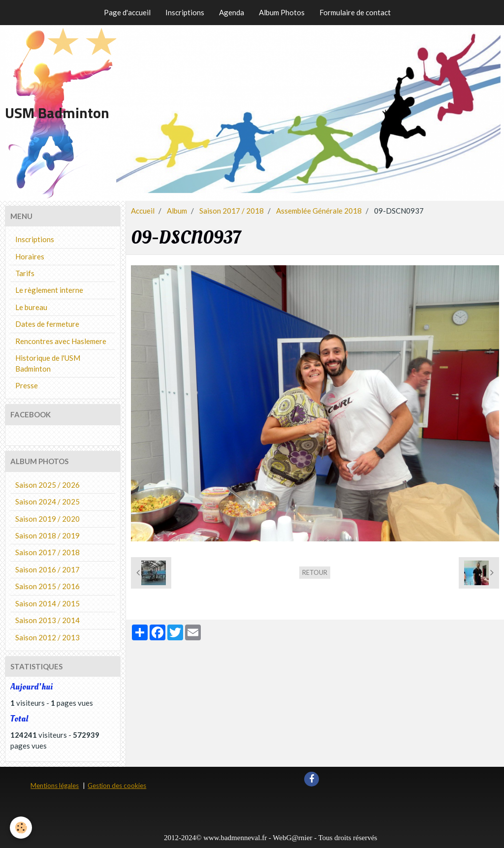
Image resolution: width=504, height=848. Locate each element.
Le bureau (31, 307)
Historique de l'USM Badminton (48, 363)
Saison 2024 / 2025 (47, 502)
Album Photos (282, 12)
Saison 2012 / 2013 (47, 637)
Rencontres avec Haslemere (61, 341)
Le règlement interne (49, 290)
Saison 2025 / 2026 (47, 485)
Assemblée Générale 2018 (319, 211)
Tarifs (25, 273)
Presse (27, 385)
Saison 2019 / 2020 (47, 519)
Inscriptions (185, 12)
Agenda (232, 12)
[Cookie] (21, 828)
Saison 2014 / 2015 (47, 603)
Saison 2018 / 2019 (47, 535)
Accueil (143, 211)
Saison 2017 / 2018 (232, 211)
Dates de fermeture (47, 324)
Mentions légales (55, 785)
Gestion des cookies (117, 785)
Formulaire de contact (355, 12)
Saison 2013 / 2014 (47, 620)
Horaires (30, 256)
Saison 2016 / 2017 (47, 569)
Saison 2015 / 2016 (47, 586)
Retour (315, 572)
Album (177, 211)
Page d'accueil (127, 12)
